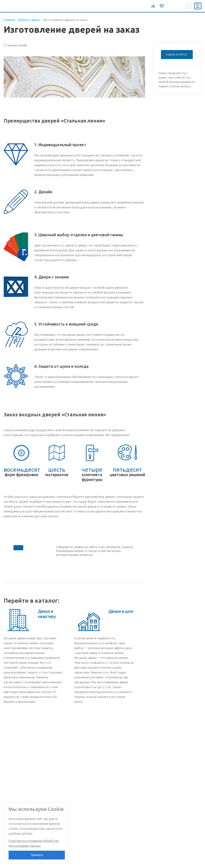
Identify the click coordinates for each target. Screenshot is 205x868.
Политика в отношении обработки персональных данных (34, 843)
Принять (37, 855)
